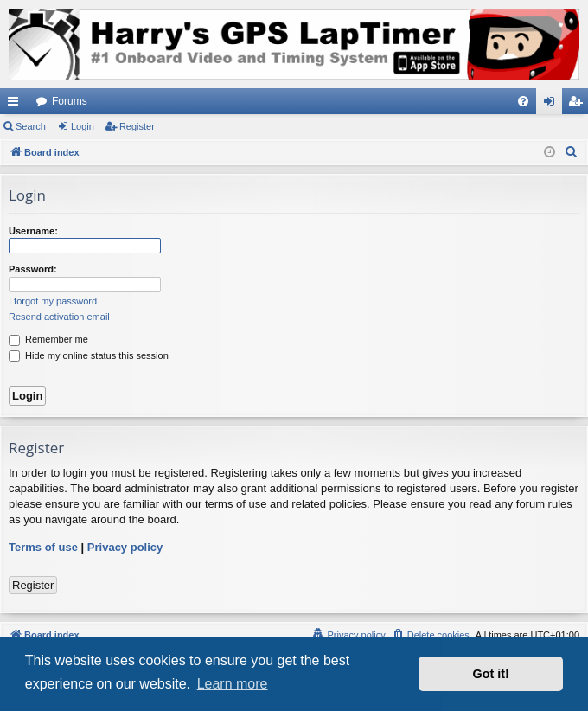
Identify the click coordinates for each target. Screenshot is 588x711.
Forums (70, 101)
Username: (33, 231)
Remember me (48, 339)
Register (137, 126)
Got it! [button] (491, 674)
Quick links (16, 105)
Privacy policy (125, 547)
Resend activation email (59, 317)
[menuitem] (523, 101)
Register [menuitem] (579, 105)
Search (31, 126)
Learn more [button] (233, 684)
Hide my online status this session (89, 355)
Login (83, 126)
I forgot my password (53, 301)
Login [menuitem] (553, 105)
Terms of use (43, 547)
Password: (33, 269)
